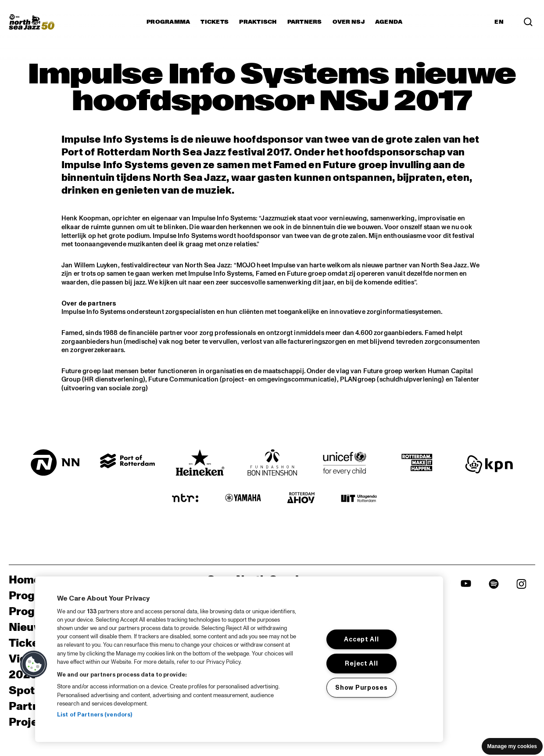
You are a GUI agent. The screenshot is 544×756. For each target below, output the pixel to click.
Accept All (361, 639)
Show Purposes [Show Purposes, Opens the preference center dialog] (361, 688)
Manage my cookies (512, 746)
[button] (34, 664)
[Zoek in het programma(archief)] (528, 22)
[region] (239, 659)
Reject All (361, 663)
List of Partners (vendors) (95, 715)
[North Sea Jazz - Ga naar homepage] (32, 22)
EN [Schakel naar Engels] (499, 22)
